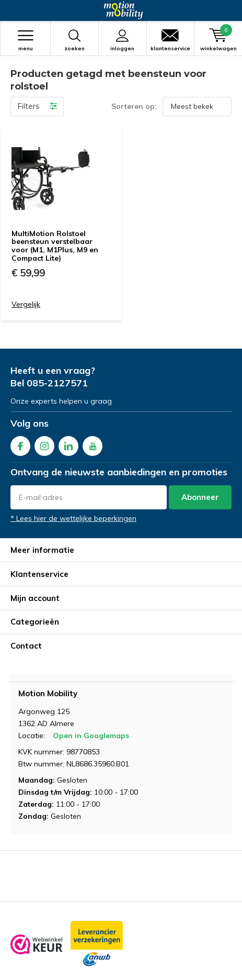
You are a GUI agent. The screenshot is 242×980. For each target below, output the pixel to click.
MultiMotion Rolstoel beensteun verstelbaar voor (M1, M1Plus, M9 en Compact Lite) (55, 246)
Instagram (44, 444)
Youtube (93, 444)
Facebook (20, 444)
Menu (25, 40)
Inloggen (123, 40)
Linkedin (68, 444)
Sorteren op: (134, 106)
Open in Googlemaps (91, 736)
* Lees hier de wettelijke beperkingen (73, 518)
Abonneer (200, 497)
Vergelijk (26, 304)
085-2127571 (57, 383)
